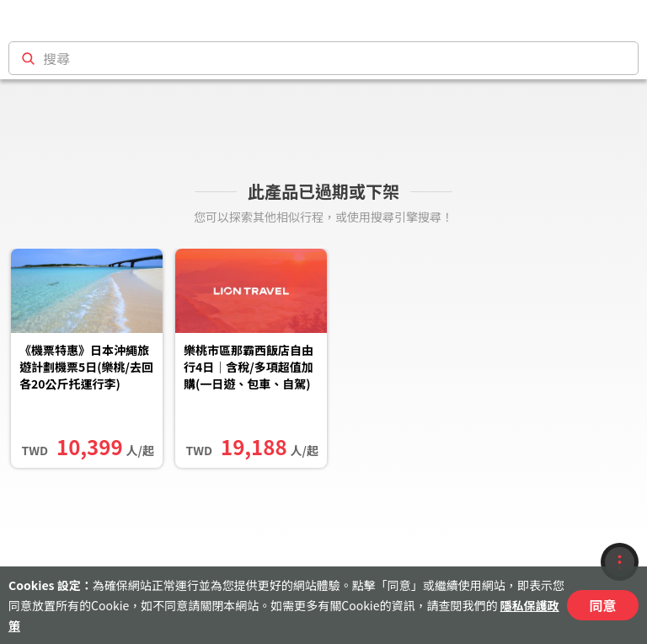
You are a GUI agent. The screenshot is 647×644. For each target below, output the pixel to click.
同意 (602, 605)
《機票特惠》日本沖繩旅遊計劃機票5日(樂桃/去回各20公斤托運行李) (86, 367)
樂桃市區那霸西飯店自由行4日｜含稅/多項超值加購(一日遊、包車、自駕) (249, 367)
